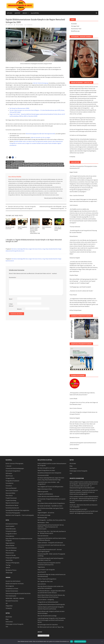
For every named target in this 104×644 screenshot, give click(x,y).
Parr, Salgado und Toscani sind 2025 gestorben (50, 487)
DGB (29, 164)
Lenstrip (17, 13)
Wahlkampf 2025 (42, 518)
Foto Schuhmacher (11, 596)
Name (11, 299)
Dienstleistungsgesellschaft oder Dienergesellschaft (40, 134)
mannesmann (33, 166)
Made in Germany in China (45, 489)
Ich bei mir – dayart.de (76, 505)
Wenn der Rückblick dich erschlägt (47, 616)
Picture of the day (11, 555)
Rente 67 (61, 166)
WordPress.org (75, 31)
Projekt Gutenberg (11, 500)
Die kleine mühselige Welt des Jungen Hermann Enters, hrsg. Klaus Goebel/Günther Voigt (35, 230)
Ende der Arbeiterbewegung (40, 83)
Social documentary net (12, 508)
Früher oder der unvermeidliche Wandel (58, 229)
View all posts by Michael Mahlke (54, 198)
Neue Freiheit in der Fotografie (46, 570)
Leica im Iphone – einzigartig (46, 599)
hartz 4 (14, 166)
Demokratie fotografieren (13, 471)
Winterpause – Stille (43, 522)
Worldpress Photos (11, 570)
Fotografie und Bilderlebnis (45, 494)
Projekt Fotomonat (11, 498)
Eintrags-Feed (75, 26)
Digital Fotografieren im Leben (46, 470)
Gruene (8, 166)
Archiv (25, 13)
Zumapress (9, 608)
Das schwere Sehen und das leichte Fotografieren (51, 503)
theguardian (9, 606)
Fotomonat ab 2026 (43, 475)
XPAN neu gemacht (43, 492)
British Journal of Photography (14, 463)
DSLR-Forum (9, 476)
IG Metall (20, 166)
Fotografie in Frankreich (12, 481)
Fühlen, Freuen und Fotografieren (47, 579)
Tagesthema (41, 567)
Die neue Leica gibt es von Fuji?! (46, 468)
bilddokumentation (17, 164)
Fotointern (9, 486)
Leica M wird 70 (42, 572)
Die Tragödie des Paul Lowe (45, 581)
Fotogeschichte (10, 478)
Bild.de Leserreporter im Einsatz (15, 584)
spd (17, 168)
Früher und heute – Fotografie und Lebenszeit (50, 543)
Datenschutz (9, 622)
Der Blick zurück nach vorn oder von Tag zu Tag (51, 627)
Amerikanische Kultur (12, 524)
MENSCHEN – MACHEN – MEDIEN (15, 598)
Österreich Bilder (10, 493)
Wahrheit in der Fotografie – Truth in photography (20, 515)
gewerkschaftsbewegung (56, 164)
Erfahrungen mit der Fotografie (15, 624)
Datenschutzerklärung (80, 641)
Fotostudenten (10, 536)
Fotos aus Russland (11, 488)
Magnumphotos (10, 543)
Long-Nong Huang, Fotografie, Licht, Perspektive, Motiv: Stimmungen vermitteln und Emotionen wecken (52, 620)
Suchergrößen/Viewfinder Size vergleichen (17, 510)
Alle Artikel (35, 13)
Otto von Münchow (11, 550)
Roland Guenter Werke (12, 505)
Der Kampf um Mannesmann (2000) (19, 108)
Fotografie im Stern (11, 534)
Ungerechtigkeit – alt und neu (46, 513)
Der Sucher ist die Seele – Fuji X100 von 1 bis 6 (50, 506)
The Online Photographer (13, 513)
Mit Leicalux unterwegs (44, 515)
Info (7, 627)
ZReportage (9, 572)
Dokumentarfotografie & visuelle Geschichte (18, 593)
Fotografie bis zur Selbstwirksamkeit (48, 602)
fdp (47, 164)
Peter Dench (9, 495)
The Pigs (8, 565)
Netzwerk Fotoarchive (12, 601)
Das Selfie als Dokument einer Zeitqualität (49, 473)
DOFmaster (9, 473)
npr (7, 603)
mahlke (26, 166)
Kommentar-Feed (76, 29)
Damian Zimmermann (12, 591)
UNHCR (8, 568)
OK (72, 641)
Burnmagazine (10, 586)
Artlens (10, 13)
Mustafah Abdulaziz (11, 548)
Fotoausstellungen (11, 531)
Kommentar (13, 277)
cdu (25, 164)
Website (19, 309)
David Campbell (10, 526)
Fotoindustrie (10, 483)
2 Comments (29, 25)
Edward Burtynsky (11, 529)
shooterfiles (9, 560)
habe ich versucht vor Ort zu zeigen (40, 137)
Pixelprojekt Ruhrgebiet (12, 558)
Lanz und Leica (42, 584)
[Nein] (102, 641)
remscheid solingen (52, 166)
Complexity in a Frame (12, 588)
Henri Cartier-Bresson (12, 491)
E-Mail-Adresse (11, 305)
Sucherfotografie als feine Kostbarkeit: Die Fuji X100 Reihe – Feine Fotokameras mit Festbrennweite (51, 527)
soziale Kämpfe (10, 168)
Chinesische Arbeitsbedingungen (15, 468)
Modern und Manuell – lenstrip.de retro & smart (83, 490)
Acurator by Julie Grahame (13, 581)
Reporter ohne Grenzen (12, 503)
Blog (7, 619)
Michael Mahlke (19, 25)
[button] (7, 157)
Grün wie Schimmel (43, 536)
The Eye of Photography (12, 563)
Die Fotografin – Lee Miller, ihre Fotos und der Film (52, 520)
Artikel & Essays (19, 162)
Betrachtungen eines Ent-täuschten (48, 625)
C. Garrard (8, 466)
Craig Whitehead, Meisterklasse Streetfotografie (51, 604)
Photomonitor (10, 553)
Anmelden (74, 24)
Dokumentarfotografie (38, 164)
